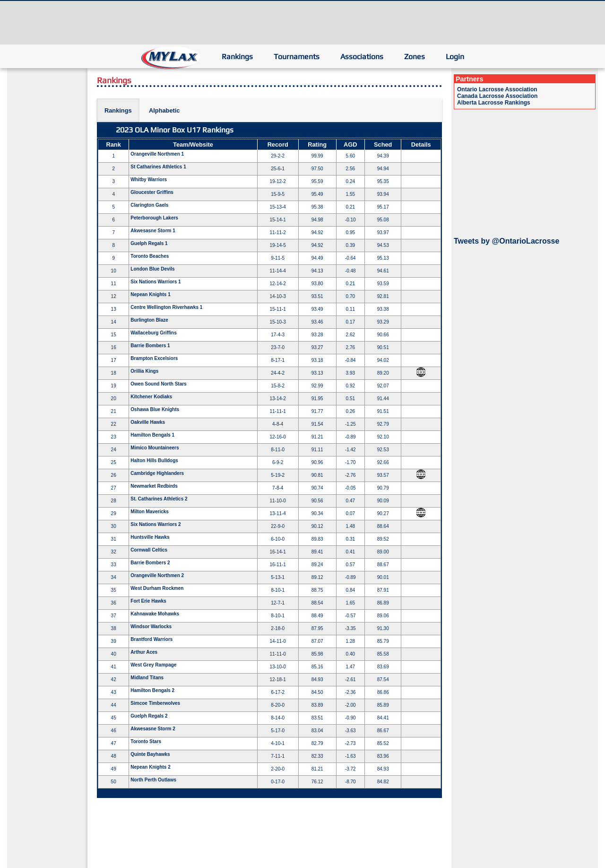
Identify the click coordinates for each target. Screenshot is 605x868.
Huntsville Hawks (150, 537)
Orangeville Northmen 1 (157, 154)
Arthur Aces (144, 652)
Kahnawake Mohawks (155, 614)
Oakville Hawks (148, 422)
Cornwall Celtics (149, 550)
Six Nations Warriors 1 (156, 282)
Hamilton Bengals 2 (152, 690)
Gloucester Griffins (152, 192)
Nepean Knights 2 (150, 767)
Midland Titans (147, 678)
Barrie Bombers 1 (150, 346)
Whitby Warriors (149, 180)
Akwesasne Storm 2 (153, 729)
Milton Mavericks (150, 512)
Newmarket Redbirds (154, 486)
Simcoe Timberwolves (155, 703)
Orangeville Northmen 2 (157, 575)
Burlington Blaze (149, 320)
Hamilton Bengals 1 (152, 435)
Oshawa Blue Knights (155, 409)
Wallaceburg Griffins (153, 333)
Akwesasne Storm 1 (153, 231)
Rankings (237, 57)
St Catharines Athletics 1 (158, 167)
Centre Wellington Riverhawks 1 (166, 307)
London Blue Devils (152, 269)
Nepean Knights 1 (150, 294)
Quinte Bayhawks (150, 754)
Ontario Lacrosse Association (497, 89)
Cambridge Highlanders (157, 473)
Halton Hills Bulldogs (154, 460)
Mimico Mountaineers (155, 448)
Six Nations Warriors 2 (156, 524)
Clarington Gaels (149, 205)
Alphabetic (164, 110)
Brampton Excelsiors (154, 358)
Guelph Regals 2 (149, 716)
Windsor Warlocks (151, 627)
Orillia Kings (144, 371)
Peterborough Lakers (154, 218)
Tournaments (297, 57)
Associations (362, 57)
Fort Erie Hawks (148, 601)
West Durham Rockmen (157, 588)
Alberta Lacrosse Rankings (494, 103)
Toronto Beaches (150, 256)
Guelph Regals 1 (149, 243)
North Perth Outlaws (153, 780)
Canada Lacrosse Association (497, 96)
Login (455, 57)
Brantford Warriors (151, 639)
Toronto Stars (146, 741)
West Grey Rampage (153, 665)
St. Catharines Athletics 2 (159, 499)
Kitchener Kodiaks (151, 397)
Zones (415, 57)
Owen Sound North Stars (158, 384)
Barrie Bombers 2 (150, 563)
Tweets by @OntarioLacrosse (506, 241)
